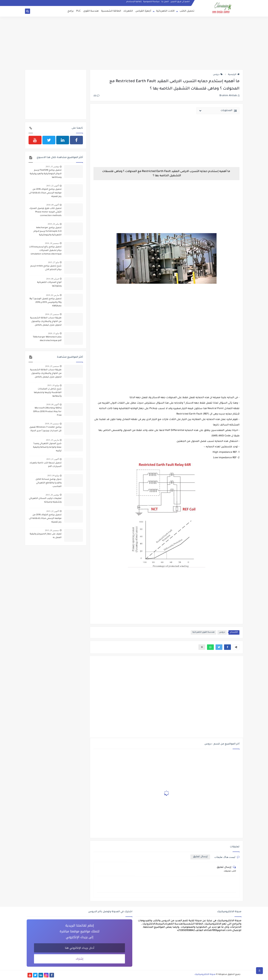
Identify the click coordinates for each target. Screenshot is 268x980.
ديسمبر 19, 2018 (52, 424)
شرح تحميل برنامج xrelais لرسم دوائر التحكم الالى (46, 268)
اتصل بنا (165, 2)
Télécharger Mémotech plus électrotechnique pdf (47, 339)
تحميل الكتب (187, 11)
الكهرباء (128, 11)
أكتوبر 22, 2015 (53, 186)
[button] (227, 647)
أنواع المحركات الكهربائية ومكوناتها (49, 284)
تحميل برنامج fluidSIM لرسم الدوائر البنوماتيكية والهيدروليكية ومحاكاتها (46, 174)
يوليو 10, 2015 (53, 385)
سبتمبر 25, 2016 (52, 314)
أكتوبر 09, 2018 (53, 205)
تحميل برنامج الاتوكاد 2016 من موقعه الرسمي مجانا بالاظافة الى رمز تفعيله (45, 193)
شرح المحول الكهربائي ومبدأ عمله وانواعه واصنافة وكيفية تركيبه (47, 447)
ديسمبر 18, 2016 (52, 243)
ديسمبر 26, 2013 (52, 530)
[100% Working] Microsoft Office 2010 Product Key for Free (47, 412)
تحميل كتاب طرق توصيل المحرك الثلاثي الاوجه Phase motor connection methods (45, 212)
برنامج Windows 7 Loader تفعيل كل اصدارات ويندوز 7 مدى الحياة (45, 429)
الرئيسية (234, 75)
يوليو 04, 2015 (53, 475)
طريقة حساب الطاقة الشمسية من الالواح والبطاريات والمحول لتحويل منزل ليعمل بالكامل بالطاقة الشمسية (46, 322)
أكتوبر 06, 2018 (53, 404)
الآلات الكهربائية (165, 11)
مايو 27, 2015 (53, 262)
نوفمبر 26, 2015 (52, 495)
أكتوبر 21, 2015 (53, 459)
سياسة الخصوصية (151, 2)
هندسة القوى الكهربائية (203, 632)
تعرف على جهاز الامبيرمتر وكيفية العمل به (46, 536)
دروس (218, 75)
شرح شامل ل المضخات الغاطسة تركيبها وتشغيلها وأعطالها (48, 393)
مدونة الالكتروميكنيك (205, 975)
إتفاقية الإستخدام (134, 2)
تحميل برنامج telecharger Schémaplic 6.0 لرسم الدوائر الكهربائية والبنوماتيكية (48, 231)
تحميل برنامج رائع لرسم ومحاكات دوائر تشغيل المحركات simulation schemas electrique (45, 251)
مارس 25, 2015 (52, 440)
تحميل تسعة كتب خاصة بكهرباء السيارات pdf (46, 465)
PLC (78, 11)
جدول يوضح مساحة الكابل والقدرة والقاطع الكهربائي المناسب (49, 483)
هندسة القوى (91, 11)
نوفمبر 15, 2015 (52, 167)
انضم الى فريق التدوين (180, 2)
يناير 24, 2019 (53, 224)
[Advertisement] (134, 43)
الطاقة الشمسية (111, 11)
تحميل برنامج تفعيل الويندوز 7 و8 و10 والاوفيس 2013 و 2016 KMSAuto (46, 302)
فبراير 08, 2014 (53, 279)
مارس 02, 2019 (52, 295)
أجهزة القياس (143, 11)
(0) (96, 96)
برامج (71, 11)
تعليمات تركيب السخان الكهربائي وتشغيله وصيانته (45, 500)
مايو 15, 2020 (53, 333)
